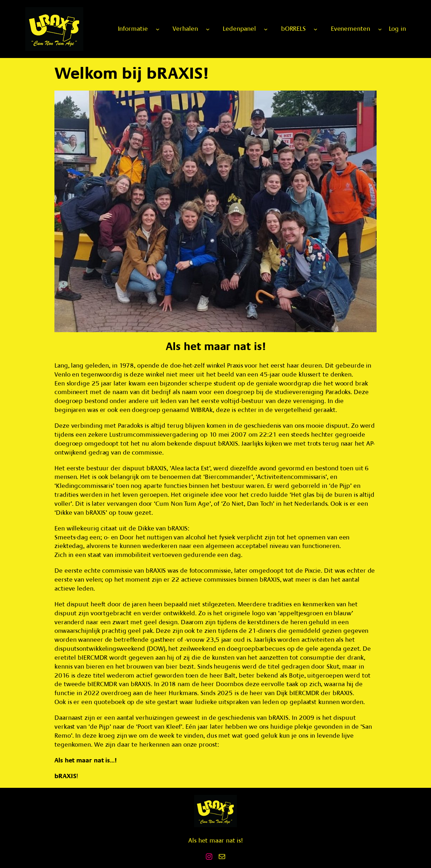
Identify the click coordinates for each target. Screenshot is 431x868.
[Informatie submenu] (158, 29)
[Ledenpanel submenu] (266, 29)
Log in (397, 29)
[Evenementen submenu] (380, 29)
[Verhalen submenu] (208, 29)
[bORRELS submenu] (316, 29)
